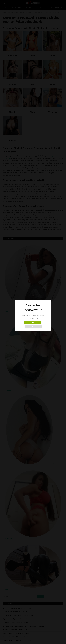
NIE (41, 324)
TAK (25, 324)
